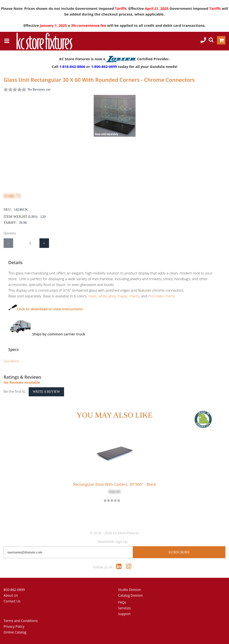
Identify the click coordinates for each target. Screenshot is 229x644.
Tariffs (120, 8)
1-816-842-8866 (72, 66)
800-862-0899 (14, 590)
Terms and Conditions (21, 621)
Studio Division (130, 590)
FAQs (122, 602)
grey (107, 296)
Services (124, 608)
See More (11, 361)
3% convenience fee (89, 25)
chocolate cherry (157, 296)
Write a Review (46, 392)
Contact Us (12, 601)
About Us (11, 595)
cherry (129, 296)
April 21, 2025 (157, 8)
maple (118, 296)
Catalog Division (131, 595)
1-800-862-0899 (104, 66)
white (98, 296)
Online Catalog (15, 632)
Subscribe (179, 552)
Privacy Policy (14, 626)
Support (124, 614)
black (88, 296)
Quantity (10, 233)
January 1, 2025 (54, 25)
